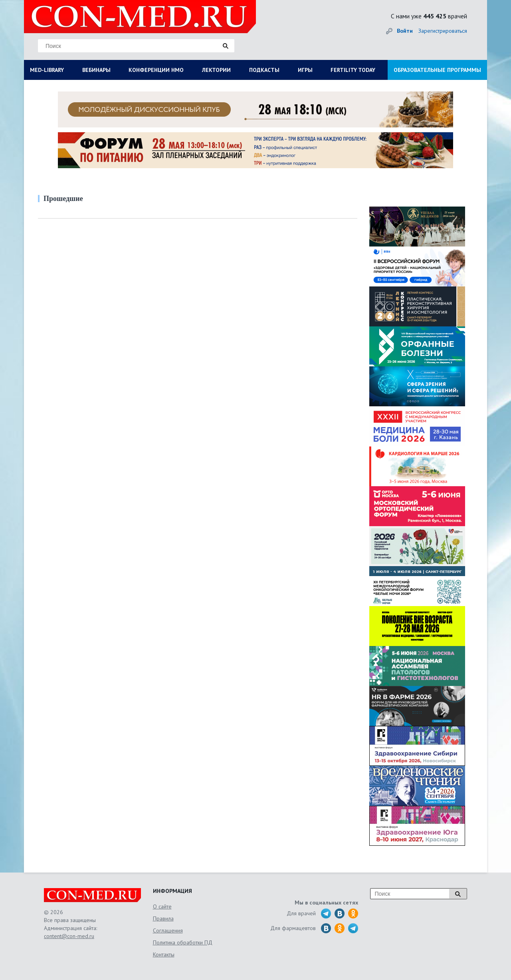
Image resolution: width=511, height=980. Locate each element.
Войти (405, 31)
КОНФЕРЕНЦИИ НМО (156, 70)
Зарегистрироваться (443, 31)
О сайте (162, 906)
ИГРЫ (305, 70)
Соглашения (168, 930)
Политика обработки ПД (183, 942)
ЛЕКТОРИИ (216, 70)
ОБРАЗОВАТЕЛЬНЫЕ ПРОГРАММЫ (437, 70)
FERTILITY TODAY (353, 70)
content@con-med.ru (69, 936)
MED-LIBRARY (47, 70)
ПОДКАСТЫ (264, 70)
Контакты (164, 954)
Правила (163, 918)
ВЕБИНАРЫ (96, 70)
